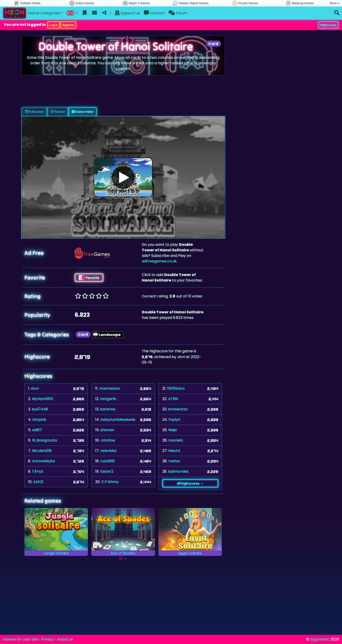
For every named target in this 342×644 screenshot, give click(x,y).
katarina (108, 409)
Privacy (48, 639)
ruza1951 (108, 461)
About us (65, 639)
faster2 (107, 471)
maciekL (176, 440)
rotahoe (108, 440)
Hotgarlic (108, 399)
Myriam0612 (43, 399)
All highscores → (190, 483)
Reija (172, 430)
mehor (174, 461)
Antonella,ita (43, 461)
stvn (35, 388)
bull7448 (40, 409)
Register (68, 25)
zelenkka (108, 451)
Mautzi (174, 451)
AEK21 (38, 482)
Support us (128, 13)
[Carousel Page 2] (125, 558)
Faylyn (174, 420)
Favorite (89, 278)
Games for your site (21, 639)
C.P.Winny (110, 482)
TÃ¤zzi (37, 471)
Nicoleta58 (42, 451)
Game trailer (83, 112)
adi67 (37, 430)
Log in (54, 25)
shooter (107, 430)
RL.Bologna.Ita (45, 440)
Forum (178, 13)
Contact (154, 13)
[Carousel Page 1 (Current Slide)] (121, 558)
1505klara (176, 388)
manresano (110, 388)
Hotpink (39, 420)
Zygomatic (320, 639)
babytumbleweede (118, 420)
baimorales (178, 471)
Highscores (328, 25)
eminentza (178, 409)
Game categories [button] (44, 13)
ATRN (173, 399)
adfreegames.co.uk (159, 261)
